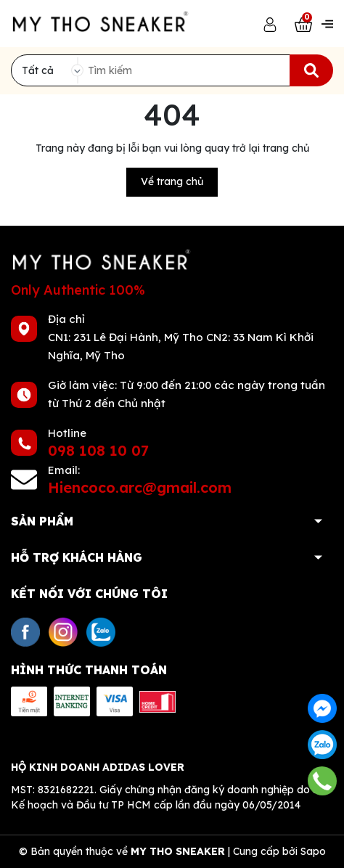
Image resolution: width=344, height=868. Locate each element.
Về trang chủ (172, 181)
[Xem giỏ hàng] (303, 24)
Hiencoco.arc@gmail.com (140, 487)
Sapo (313, 851)
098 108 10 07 (98, 450)
